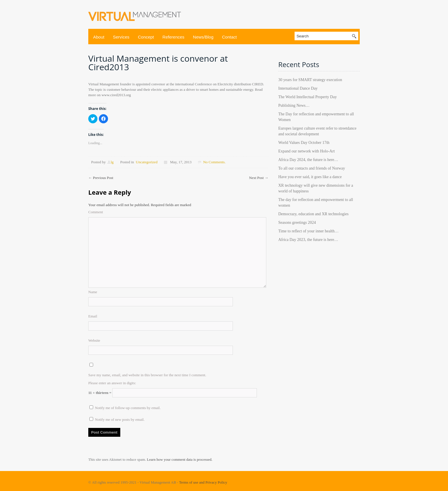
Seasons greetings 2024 (297, 223)
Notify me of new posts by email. (120, 419)
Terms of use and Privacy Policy (203, 482)
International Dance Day (298, 88)
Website (94, 340)
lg (112, 162)
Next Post (259, 178)
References (174, 37)
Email (93, 316)
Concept (146, 37)
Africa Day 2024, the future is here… (308, 160)
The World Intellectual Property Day (308, 97)
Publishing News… (294, 105)
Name (93, 292)
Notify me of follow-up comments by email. (128, 408)
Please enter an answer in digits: (112, 383)
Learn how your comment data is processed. (180, 459)
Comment (96, 212)
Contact (229, 37)
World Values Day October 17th (304, 143)
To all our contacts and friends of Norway (312, 168)
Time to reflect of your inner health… (308, 231)
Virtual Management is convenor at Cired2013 (158, 63)
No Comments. (214, 162)
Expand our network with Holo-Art (307, 151)
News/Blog (203, 37)
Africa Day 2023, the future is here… (308, 240)
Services (121, 37)
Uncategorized (147, 162)
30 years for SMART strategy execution (310, 80)
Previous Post (101, 178)
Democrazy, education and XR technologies (313, 214)
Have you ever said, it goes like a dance (310, 177)
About (99, 37)
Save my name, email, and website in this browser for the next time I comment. (147, 375)
